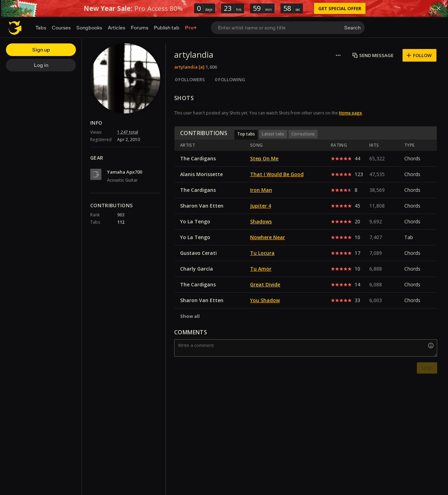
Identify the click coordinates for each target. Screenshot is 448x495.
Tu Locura (262, 253)
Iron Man (261, 190)
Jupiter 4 (261, 206)
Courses (61, 27)
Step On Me (264, 158)
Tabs (41, 27)
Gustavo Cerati (198, 253)
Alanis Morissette (201, 174)
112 (121, 222)
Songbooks (89, 27)
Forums (140, 27)
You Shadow (265, 300)
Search (352, 27)
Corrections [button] (303, 134)
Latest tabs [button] (273, 134)
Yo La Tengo (195, 221)
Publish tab (167, 27)
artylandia (186, 67)
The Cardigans (198, 158)
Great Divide (265, 284)
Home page (350, 113)
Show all (190, 316)
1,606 (211, 67)
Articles (116, 27)
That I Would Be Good (277, 174)
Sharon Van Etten (202, 206)
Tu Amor (261, 269)
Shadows (261, 221)
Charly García (197, 269)
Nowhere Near (268, 237)
